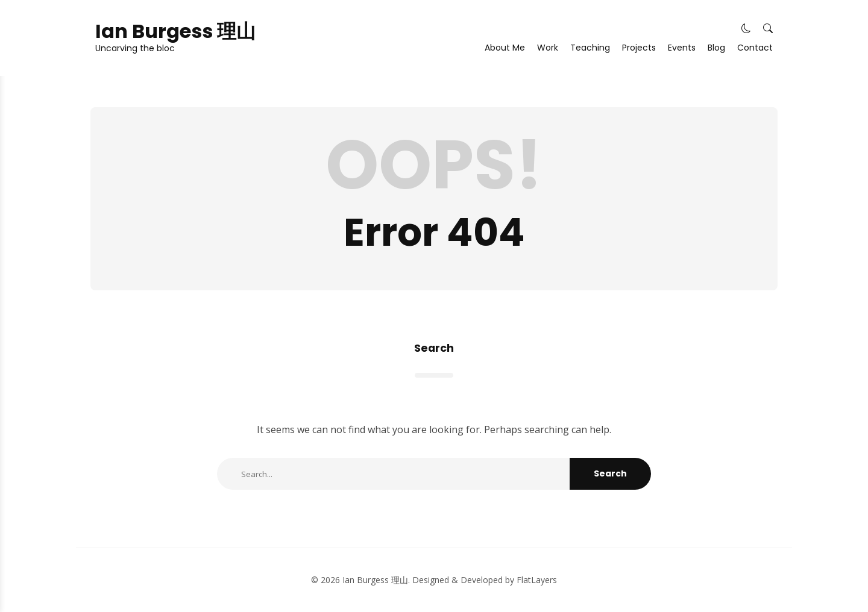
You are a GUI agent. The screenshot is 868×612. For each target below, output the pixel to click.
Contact (755, 48)
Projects (639, 48)
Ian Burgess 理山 (175, 31)
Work (548, 48)
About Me (505, 48)
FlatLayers (537, 580)
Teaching (590, 48)
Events (682, 48)
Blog (716, 48)
